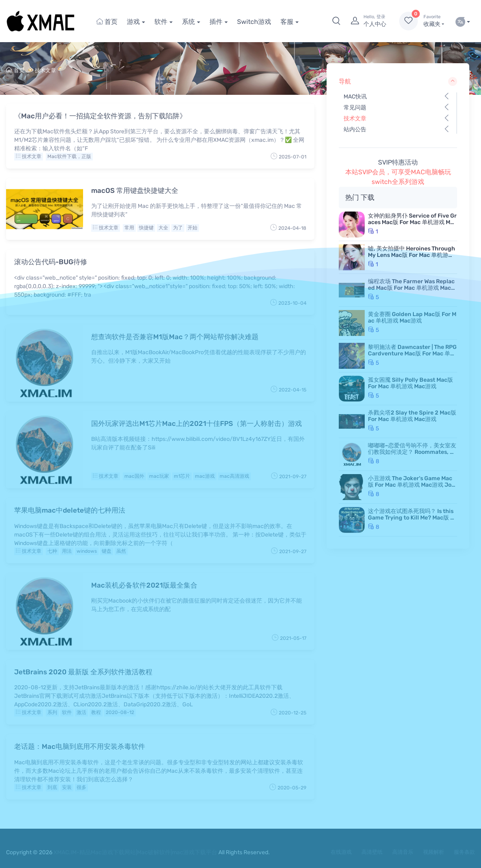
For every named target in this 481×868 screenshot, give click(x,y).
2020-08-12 (120, 712)
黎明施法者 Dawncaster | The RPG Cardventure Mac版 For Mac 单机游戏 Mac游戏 (412, 354)
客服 (287, 22)
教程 (96, 712)
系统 (188, 22)
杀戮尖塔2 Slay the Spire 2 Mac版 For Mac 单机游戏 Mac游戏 (412, 416)
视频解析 (434, 852)
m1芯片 (182, 476)
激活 (81, 712)
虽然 (121, 551)
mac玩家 (159, 476)
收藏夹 (434, 21)
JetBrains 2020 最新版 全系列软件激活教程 (83, 672)
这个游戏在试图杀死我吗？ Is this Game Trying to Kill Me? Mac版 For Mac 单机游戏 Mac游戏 (412, 518)
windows (87, 551)
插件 (216, 22)
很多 (81, 787)
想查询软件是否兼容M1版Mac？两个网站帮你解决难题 (175, 337)
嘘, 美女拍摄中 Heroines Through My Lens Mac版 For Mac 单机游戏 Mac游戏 (412, 255)
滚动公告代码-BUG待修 (51, 262)
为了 (178, 228)
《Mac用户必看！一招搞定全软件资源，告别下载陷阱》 (100, 116)
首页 (107, 22)
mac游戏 (205, 476)
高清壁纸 (372, 852)
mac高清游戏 (234, 476)
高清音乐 (403, 852)
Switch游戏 (254, 22)
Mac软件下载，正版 (69, 156)
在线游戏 (341, 852)
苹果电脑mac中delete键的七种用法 (70, 510)
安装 (67, 787)
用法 (67, 551)
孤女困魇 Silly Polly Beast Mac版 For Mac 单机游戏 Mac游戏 (410, 383)
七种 (52, 551)
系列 (52, 712)
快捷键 (146, 228)
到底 (52, 787)
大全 (163, 228)
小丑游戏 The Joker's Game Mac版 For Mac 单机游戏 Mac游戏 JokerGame (411, 485)
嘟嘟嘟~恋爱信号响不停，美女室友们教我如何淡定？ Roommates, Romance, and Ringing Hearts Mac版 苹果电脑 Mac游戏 (412, 455)
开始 (192, 228)
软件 (161, 22)
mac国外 (134, 476)
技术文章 (45, 70)
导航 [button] (398, 81)
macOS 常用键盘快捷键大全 (135, 190)
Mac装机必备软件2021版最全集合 (144, 585)
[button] (336, 21)
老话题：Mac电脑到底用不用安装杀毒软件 (80, 746)
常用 (129, 228)
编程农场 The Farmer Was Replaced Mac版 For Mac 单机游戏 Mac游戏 (412, 288)
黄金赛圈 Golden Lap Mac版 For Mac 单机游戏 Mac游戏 (412, 317)
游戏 (133, 22)
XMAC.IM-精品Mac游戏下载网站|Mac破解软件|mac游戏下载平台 (135, 852)
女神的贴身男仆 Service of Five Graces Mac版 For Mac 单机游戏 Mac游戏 (412, 222)
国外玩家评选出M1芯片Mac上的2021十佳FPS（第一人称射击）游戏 (197, 423)
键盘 (107, 551)
